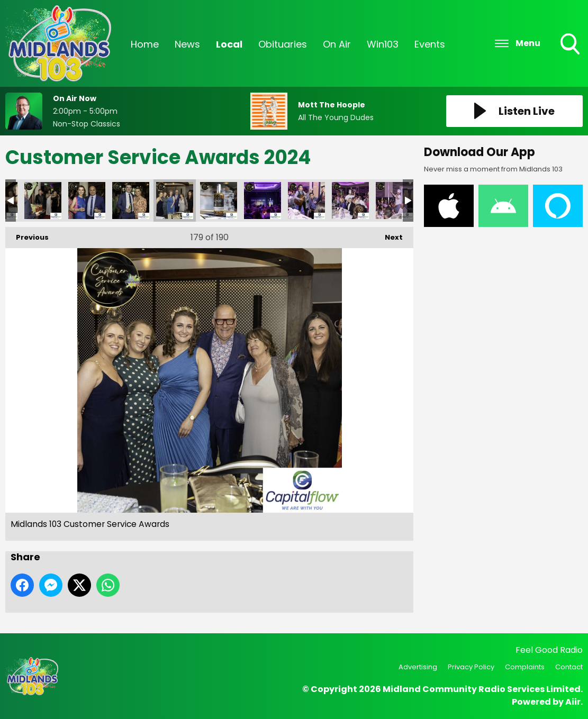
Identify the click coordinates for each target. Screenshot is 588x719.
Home (145, 44)
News (187, 44)
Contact (569, 667)
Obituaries (283, 44)
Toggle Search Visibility (571, 45)
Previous (27, 235)
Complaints (525, 667)
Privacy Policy (471, 667)
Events (430, 44)
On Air (337, 44)
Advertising (418, 667)
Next (388, 235)
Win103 (383, 44)
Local (229, 44)
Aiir (573, 702)
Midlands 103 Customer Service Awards (43, 201)
